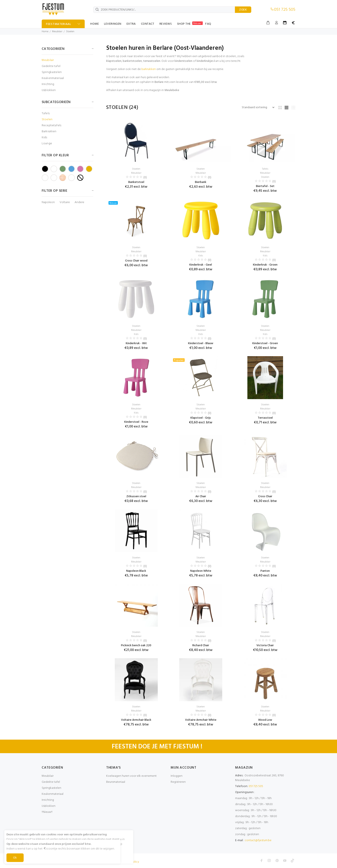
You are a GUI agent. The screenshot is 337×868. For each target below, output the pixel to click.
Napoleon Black (136, 571)
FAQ (208, 24)
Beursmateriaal (116, 782)
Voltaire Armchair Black (136, 720)
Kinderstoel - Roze (136, 422)
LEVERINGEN (113, 24)
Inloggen (177, 776)
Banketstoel (136, 182)
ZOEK (243, 10)
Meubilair (57, 32)
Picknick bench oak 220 (136, 645)
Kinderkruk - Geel (201, 265)
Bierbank (201, 182)
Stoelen (70, 32)
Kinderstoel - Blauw (201, 343)
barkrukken (149, 69)
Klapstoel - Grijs (201, 418)
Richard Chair (201, 645)
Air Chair (201, 496)
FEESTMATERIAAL (59, 24)
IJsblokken (49, 90)
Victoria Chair (265, 645)
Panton (265, 571)
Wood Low (265, 720)
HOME (95, 24)
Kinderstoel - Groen (265, 343)
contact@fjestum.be (258, 840)
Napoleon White (201, 571)
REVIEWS (166, 24)
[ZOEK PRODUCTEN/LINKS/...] (164, 10)
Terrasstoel (265, 418)
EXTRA (131, 24)
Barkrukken (49, 131)
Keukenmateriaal (53, 78)
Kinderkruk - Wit (136, 343)
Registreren (178, 782)
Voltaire (65, 202)
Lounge (47, 143)
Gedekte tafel (51, 66)
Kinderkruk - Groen (265, 265)
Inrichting (48, 84)
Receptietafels (51, 125)
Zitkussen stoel (136, 496)
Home (45, 32)
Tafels (46, 113)
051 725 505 (285, 10)
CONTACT (148, 24)
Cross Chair (265, 496)
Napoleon (48, 202)
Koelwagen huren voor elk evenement (131, 776)
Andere (79, 202)
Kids (44, 138)
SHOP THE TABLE (190, 24)
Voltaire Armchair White (201, 720)
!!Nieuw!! (47, 812)
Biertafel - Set (265, 186)
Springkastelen (52, 72)
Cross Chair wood (136, 261)
